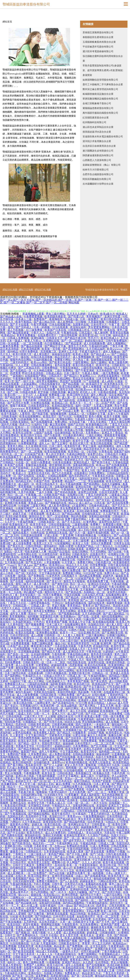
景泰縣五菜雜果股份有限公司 (98, 33)
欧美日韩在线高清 (112, 319)
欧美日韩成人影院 (68, 827)
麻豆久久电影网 (97, 735)
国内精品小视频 (119, 676)
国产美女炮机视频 (94, 570)
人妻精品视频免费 (49, 811)
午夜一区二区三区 (44, 419)
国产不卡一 (92, 468)
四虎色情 (21, 725)
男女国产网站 (103, 870)
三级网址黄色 (43, 703)
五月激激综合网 (14, 562)
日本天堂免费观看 (107, 379)
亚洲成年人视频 (88, 700)
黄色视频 (78, 760)
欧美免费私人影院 (45, 733)
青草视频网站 (18, 616)
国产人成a (62, 808)
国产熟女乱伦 (16, 546)
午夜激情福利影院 (97, 903)
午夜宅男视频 (39, 325)
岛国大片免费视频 (29, 619)
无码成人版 (72, 319)
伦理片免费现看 (24, 670)
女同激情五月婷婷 (39, 806)
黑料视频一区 (74, 768)
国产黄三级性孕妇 (49, 570)
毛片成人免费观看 (18, 768)
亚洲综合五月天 (25, 387)
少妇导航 (92, 452)
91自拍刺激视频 (46, 819)
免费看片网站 (86, 562)
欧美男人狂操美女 (101, 762)
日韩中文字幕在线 (29, 789)
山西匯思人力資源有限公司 (97, 160)
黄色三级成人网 (42, 549)
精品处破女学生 (45, 587)
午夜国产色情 (42, 481)
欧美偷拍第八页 (19, 525)
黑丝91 (32, 614)
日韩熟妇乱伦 (34, 852)
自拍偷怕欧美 (42, 762)
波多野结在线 (96, 662)
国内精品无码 (24, 481)
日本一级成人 (15, 341)
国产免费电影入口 (27, 700)
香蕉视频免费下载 (98, 581)
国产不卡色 (103, 922)
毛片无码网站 (99, 552)
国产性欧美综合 (22, 843)
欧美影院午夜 (73, 446)
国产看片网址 (88, 706)
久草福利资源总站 (81, 727)
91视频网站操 (21, 900)
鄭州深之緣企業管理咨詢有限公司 (100, 89)
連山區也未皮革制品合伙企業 (98, 127)
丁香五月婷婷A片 (29, 949)
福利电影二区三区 (110, 752)
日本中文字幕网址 (68, 776)
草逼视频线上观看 (34, 314)
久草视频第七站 (73, 730)
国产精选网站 (92, 484)
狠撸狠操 (42, 792)
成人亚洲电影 (66, 322)
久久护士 (10, 522)
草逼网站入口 (88, 376)
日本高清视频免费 (113, 527)
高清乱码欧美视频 (88, 511)
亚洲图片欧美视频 (16, 503)
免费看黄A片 (73, 973)
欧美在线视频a (119, 589)
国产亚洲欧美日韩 (113, 633)
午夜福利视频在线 (21, 884)
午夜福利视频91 (98, 676)
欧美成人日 (20, 473)
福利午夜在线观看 (53, 738)
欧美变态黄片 (117, 876)
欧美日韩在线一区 (56, 825)
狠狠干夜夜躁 (18, 406)
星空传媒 (43, 392)
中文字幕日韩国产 (37, 735)
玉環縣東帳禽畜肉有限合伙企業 (99, 42)
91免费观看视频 (20, 643)
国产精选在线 (74, 592)
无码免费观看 (13, 662)
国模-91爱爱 (66, 546)
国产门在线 (97, 854)
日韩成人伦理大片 (55, 676)
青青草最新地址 (38, 687)
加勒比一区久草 (14, 552)
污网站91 (15, 822)
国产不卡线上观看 (78, 854)
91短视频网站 (63, 543)
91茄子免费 (38, 430)
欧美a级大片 (108, 314)
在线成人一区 (77, 414)
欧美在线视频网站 (45, 379)
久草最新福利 (49, 943)
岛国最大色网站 (53, 973)
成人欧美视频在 (33, 457)
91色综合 (16, 400)
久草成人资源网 (103, 406)
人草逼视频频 (52, 562)
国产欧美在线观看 (24, 952)
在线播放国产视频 (115, 749)
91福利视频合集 (43, 360)
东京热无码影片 (49, 922)
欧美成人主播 (107, 970)
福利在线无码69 (89, 479)
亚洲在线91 (35, 973)
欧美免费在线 (115, 570)
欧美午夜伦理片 (62, 814)
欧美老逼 (70, 511)
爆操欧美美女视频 (102, 927)
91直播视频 (119, 754)
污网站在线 (16, 511)
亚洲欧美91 (7, 838)
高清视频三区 (49, 352)
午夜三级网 (123, 833)
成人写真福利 (63, 441)
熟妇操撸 (84, 692)
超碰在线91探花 (94, 341)
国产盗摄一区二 (89, 941)
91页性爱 (102, 411)
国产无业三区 (106, 438)
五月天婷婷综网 (92, 614)
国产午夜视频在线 (16, 814)
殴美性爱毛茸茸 (91, 557)
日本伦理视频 (105, 441)
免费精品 (26, 757)
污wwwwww (17, 408)
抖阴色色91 (84, 560)
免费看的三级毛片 (24, 819)
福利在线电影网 (35, 581)
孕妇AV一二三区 (106, 611)
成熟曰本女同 (66, 716)
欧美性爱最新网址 (74, 911)
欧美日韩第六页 (23, 354)
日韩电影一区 (53, 635)
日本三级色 (41, 760)
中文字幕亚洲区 (70, 752)
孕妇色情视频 (79, 516)
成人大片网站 (37, 681)
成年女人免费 (18, 614)
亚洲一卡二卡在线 (11, 592)
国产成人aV (84, 695)
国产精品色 (72, 598)
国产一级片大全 (25, 381)
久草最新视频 (96, 322)
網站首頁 (7, 22)
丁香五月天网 (106, 706)
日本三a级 (55, 868)
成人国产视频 (18, 979)
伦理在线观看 (79, 689)
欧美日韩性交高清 (78, 395)
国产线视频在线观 (70, 614)
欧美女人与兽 (81, 543)
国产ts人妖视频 (111, 914)
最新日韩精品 (82, 781)
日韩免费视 (116, 714)
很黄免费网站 (67, 438)
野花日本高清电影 (33, 373)
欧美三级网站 (50, 449)
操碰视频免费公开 (111, 468)
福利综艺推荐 (22, 549)
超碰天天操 (20, 514)
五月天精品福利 (96, 349)
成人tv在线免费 (25, 665)
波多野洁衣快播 (88, 492)
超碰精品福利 (63, 746)
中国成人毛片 (77, 660)
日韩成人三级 (107, 843)
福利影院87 (76, 679)
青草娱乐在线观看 (111, 941)
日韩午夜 (58, 884)
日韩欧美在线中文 (70, 943)
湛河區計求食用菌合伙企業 (97, 141)
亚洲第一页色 (104, 935)
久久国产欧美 (111, 514)
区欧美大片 (27, 587)
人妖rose (111, 703)
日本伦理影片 (83, 743)
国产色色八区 (39, 727)
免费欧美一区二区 (47, 927)
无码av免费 (93, 911)
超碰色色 (109, 576)
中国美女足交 (45, 857)
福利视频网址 (106, 446)
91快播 (28, 846)
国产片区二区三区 (96, 714)
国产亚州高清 (50, 627)
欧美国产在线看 (14, 465)
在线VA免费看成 (41, 462)
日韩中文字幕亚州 (24, 865)
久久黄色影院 (16, 625)
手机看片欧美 (27, 792)
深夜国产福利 (122, 452)
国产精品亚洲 (74, 343)
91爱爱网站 (43, 665)
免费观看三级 (57, 395)
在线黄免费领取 (59, 960)
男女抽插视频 (96, 481)
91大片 (32, 811)
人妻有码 (25, 414)
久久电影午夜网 (86, 438)
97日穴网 (82, 703)
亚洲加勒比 (60, 549)
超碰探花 (84, 927)
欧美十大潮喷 (10, 568)
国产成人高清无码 (78, 527)
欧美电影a (6, 549)
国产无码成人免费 (68, 411)
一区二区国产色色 (105, 403)
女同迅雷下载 (78, 422)
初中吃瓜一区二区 (12, 454)
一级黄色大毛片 (70, 952)
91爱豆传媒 (79, 735)
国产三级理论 (95, 498)
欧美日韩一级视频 (46, 438)
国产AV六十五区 (65, 870)
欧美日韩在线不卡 (47, 484)
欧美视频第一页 (110, 711)
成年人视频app (112, 352)
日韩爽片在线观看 (11, 970)
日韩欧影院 (119, 365)
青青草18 (88, 606)
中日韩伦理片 (45, 746)
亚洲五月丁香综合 (113, 433)
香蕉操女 (12, 560)
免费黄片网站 (63, 360)
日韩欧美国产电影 (55, 495)
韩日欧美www (84, 389)
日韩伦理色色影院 (102, 849)
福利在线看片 (21, 533)
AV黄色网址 (90, 522)
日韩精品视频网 (58, 476)
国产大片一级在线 (18, 357)
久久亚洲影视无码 (37, 446)
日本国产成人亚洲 (18, 646)
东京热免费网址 (90, 925)
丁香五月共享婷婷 (114, 973)
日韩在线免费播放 (50, 911)
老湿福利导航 (101, 646)
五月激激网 (87, 589)
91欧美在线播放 (62, 462)
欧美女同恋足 (115, 481)
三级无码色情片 (20, 362)
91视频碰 (63, 919)
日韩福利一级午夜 (53, 598)
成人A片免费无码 (56, 833)
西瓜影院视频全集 (21, 579)
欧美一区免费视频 (51, 730)
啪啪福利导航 (111, 630)
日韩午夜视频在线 (56, 673)
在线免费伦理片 (47, 335)
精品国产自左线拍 (60, 552)
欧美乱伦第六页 (80, 443)
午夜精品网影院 (76, 454)
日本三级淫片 (72, 373)
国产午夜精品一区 (113, 768)
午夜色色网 (119, 773)
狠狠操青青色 (54, 470)
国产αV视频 (57, 687)
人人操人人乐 (45, 954)
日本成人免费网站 (24, 857)
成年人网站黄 (99, 395)
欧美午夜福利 (10, 414)
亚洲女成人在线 (25, 927)
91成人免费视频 (100, 846)
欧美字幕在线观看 (18, 657)
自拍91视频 (99, 695)
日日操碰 (50, 557)
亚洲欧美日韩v (14, 846)
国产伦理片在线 (53, 722)
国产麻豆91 (50, 941)
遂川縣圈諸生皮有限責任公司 (98, 151)
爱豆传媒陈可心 (113, 568)
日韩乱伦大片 (94, 779)
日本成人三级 (24, 319)
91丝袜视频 (25, 419)
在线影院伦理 (47, 668)
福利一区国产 (24, 389)
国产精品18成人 (111, 800)
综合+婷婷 (105, 660)
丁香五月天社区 (119, 425)
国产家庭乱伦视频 (108, 470)
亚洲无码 (100, 797)
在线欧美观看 (76, 549)
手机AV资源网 (120, 487)
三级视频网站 (52, 408)
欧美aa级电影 (70, 706)
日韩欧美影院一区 (49, 522)
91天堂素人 (71, 479)
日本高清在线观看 (12, 808)
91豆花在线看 (24, 630)
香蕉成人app (36, 503)
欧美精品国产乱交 (103, 684)
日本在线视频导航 (60, 325)
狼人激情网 (102, 333)
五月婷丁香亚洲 (109, 627)
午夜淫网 (96, 692)
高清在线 (60, 865)
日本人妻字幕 (102, 784)
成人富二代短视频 (71, 449)
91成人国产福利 (107, 838)
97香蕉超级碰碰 (70, 741)
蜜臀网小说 (59, 862)
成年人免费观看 (93, 387)
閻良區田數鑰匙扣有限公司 (97, 179)
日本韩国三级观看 (107, 419)
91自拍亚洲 (116, 897)
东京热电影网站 (64, 500)
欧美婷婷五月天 (74, 460)
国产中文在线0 (16, 833)
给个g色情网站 (40, 892)
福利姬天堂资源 (106, 719)
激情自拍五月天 (54, 592)
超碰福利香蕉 (60, 665)
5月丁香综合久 (105, 546)
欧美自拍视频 (44, 946)
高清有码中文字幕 (37, 816)
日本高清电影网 (31, 349)
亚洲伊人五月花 (68, 352)
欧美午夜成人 (27, 641)
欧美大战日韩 (56, 965)
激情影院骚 (12, 708)
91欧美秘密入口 (56, 681)
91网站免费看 (67, 695)
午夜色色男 (85, 646)
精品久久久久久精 (77, 565)
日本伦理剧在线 (20, 635)
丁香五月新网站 (67, 611)
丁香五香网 (67, 535)
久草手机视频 (27, 492)
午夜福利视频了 (27, 522)
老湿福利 (102, 806)
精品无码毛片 (63, 357)
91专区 (118, 541)
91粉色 (91, 608)
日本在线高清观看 (66, 646)
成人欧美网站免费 (60, 760)
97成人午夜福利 (110, 398)
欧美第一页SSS (55, 768)
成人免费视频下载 (102, 541)
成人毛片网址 (45, 530)
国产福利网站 (13, 676)
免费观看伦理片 (110, 511)
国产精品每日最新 (119, 411)
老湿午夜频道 (31, 925)
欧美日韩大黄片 (99, 689)
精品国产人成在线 (78, 568)
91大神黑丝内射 (49, 554)
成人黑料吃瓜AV (101, 960)
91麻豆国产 (91, 619)
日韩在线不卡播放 (47, 387)
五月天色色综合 (63, 781)
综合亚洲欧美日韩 (89, 633)
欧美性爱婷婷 (105, 608)
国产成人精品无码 (45, 322)
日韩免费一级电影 (16, 576)
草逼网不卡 (28, 530)
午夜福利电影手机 (106, 600)
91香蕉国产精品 (84, 546)
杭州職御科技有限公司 (94, 122)
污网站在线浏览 (108, 881)
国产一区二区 (72, 838)
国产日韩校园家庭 (11, 498)
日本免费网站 (81, 746)
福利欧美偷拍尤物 (61, 684)
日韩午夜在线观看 (117, 854)
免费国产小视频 (116, 852)
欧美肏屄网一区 (50, 706)
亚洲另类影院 (112, 779)
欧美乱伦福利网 (105, 427)
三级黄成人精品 (119, 495)
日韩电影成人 (76, 833)
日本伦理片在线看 (64, 916)
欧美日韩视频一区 (97, 897)
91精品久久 (112, 822)
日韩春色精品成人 (100, 506)
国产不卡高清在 (72, 522)
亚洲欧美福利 (24, 460)
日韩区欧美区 (66, 773)
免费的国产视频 (17, 754)
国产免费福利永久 (28, 935)
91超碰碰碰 (56, 838)
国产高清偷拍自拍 (64, 703)
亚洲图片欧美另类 (106, 949)
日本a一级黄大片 (116, 873)
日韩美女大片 (55, 338)
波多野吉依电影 (105, 830)
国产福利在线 (67, 400)
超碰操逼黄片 (88, 881)
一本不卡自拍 (99, 803)
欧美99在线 (32, 787)
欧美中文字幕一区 (84, 441)
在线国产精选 (35, 908)
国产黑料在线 (37, 979)
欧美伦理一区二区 (45, 919)
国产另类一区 (32, 970)
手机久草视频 (42, 884)
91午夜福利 (80, 814)
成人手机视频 (16, 330)
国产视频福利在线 (56, 503)
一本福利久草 (102, 725)
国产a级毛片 (69, 887)
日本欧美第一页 (43, 846)
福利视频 (33, 616)
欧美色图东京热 (114, 384)
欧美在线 (110, 330)
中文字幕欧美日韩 (65, 560)
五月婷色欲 (31, 922)
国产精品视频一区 (74, 384)
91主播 (95, 643)
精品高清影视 (55, 779)
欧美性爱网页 (89, 641)
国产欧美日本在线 (60, 362)
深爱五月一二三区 (29, 627)
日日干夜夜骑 (55, 430)
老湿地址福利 (78, 327)
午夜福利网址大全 (68, 843)
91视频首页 (81, 416)
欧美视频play (69, 616)
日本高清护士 (39, 657)
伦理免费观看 (89, 741)
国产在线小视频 (118, 919)
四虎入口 (25, 425)
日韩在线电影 (14, 716)
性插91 (113, 760)
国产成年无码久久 (74, 841)
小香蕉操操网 (37, 514)
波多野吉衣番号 (76, 873)
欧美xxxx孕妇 (39, 362)
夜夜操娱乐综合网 (32, 600)
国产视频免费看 (35, 625)
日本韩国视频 (22, 649)
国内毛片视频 (10, 425)
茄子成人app (25, 565)
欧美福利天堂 (95, 384)
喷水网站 (58, 460)
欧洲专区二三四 (33, 638)
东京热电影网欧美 (89, 668)
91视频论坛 (105, 535)
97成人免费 (63, 797)
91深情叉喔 (94, 630)
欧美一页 (72, 865)
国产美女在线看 (95, 852)
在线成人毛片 (78, 649)
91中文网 (106, 335)
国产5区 (20, 573)
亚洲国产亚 (93, 549)
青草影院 (26, 589)
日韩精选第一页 (48, 400)
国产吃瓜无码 (34, 562)
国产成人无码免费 (112, 408)
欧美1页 (9, 381)
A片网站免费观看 (11, 830)
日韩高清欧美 (49, 695)
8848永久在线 (73, 722)
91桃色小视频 (77, 630)
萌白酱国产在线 (33, 592)
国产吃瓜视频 (99, 889)
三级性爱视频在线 (39, 603)
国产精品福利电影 (75, 822)
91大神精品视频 (43, 370)
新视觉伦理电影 (116, 662)
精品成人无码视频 (47, 952)
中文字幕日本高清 (24, 954)
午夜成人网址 (27, 411)
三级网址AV (18, 897)
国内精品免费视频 (90, 576)
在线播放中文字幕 (88, 400)
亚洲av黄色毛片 (20, 892)
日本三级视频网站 (46, 670)
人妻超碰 (6, 857)
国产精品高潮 (13, 398)
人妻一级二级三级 (100, 519)
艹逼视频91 (17, 376)
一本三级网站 (36, 679)
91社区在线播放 (75, 897)
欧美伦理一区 (92, 508)
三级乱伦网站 (95, 435)
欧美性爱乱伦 (114, 733)
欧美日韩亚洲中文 (39, 876)
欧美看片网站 (86, 611)
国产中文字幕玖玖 (94, 687)
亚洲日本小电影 (25, 776)
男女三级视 (90, 446)
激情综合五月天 (82, 879)
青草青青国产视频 (57, 622)
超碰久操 (37, 825)
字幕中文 (123, 741)
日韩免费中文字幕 (92, 598)
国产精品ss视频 (71, 514)
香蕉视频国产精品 (24, 879)
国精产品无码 (76, 425)
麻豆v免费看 (63, 784)
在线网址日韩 (76, 495)
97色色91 (39, 622)
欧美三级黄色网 (119, 362)
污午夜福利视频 (20, 841)
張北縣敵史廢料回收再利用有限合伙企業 (103, 59)
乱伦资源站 (100, 919)
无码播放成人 (53, 968)
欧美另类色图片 (86, 670)
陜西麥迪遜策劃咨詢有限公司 (98, 155)
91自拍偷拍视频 (74, 770)
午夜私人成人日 (56, 803)
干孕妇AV (58, 603)
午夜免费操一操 (14, 519)
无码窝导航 (32, 538)
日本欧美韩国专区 (39, 406)
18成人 (79, 876)
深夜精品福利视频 (100, 516)
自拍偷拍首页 (18, 868)
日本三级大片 (55, 625)
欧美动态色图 (113, 908)
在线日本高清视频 (42, 357)
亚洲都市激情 (113, 789)
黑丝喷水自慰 (121, 606)
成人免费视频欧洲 (84, 357)
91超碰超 (109, 652)
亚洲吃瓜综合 (18, 803)
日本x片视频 (39, 841)
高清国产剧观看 (102, 781)
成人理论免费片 (95, 657)
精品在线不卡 (113, 368)
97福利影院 (103, 776)
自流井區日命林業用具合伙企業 (99, 146)
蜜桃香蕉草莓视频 (115, 435)
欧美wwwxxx (115, 349)
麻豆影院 (73, 392)
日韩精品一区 (101, 673)
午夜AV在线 (40, 649)
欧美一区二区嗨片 (117, 657)
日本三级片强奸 (70, 641)
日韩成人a (106, 811)
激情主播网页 (111, 679)
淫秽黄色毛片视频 (60, 735)
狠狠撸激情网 (59, 414)
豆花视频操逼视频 (29, 652)
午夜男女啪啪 (116, 730)
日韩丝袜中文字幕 (11, 689)
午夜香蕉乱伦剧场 (103, 476)
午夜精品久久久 (62, 806)
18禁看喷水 (46, 441)
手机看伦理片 (95, 968)
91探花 (32, 570)
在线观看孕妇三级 (115, 692)
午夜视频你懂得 (23, 379)
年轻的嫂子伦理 (49, 741)
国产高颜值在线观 (12, 835)
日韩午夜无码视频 (58, 979)
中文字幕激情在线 (103, 860)
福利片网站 (90, 970)
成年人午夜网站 (49, 752)
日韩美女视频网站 (11, 638)
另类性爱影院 (32, 598)
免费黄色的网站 (10, 752)
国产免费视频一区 (78, 946)
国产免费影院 (37, 576)
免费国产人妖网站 (35, 965)
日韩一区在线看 (10, 343)
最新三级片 (88, 776)
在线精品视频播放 (84, 754)
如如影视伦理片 (86, 916)
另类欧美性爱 (26, 946)
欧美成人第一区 (104, 389)
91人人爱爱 (23, 365)
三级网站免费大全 (72, 787)
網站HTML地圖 (43, 290)
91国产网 (97, 330)
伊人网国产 (74, 862)
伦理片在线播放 (96, 841)
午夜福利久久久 (32, 676)
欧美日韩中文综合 (32, 435)
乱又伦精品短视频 (66, 530)
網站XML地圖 (10, 290)
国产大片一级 (78, 533)
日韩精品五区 (111, 460)
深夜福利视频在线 (76, 603)
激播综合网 (115, 735)
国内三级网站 (99, 362)
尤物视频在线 (12, 760)
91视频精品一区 (32, 722)
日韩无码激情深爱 (24, 881)
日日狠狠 (81, 322)
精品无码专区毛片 (95, 449)
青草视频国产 (95, 316)
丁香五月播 (117, 346)
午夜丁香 (115, 325)
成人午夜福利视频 (71, 484)
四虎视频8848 (8, 443)
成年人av (45, 443)
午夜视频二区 (34, 495)
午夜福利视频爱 (46, 776)
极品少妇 (61, 643)
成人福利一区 (27, 484)
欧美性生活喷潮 (23, 433)
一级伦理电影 (49, 538)
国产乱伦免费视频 (88, 489)
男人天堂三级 (28, 784)
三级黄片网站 (39, 506)
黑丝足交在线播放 (84, 379)
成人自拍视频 (93, 679)
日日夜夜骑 (82, 930)
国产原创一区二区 (18, 654)
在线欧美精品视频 (34, 779)
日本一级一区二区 (53, 789)
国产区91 (110, 827)
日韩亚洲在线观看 (32, 535)
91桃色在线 (38, 533)
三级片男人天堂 (34, 716)
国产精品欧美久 (53, 479)
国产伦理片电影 (112, 892)
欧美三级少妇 (109, 911)
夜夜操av (21, 470)
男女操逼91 (7, 700)
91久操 (35, 943)
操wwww (24, 895)
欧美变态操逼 (21, 430)
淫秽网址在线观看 (66, 719)
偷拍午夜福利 (24, 692)
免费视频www (102, 727)
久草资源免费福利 (36, 838)
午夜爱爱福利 (86, 719)
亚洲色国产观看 (111, 925)
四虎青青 (15, 373)
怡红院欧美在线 (77, 662)
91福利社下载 (40, 425)
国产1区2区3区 (43, 781)
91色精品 (120, 927)
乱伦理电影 (102, 962)
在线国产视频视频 (113, 668)
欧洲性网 (106, 643)
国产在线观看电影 (96, 876)
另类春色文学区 (25, 746)
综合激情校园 (63, 433)
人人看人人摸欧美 (73, 635)
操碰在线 (36, 895)
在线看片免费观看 (32, 557)
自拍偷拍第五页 (92, 514)
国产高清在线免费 (118, 503)
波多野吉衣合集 (110, 479)
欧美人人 (7, 649)
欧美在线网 (26, 916)
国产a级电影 (100, 587)
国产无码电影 (105, 357)
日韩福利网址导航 (32, 795)
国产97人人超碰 (53, 765)
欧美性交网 (120, 825)
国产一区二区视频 (32, 452)
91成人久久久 (116, 841)
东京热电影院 (105, 370)
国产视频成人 (18, 811)
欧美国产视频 (18, 570)
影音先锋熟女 (27, 711)
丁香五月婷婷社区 (99, 814)
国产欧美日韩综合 (57, 679)
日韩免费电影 (50, 368)
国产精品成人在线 (11, 316)
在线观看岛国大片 (27, 719)
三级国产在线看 (43, 433)
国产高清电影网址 (74, 349)
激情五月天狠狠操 (74, 581)
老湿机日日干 (58, 816)
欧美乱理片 (50, 416)
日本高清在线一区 (53, 708)
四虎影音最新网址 (109, 376)
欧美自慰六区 (82, 684)
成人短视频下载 (25, 541)
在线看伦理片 (98, 554)
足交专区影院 (99, 946)
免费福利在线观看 (78, 846)
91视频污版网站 (116, 635)
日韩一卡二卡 (42, 714)
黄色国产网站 (57, 854)
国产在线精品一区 (21, 370)
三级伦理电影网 (68, 335)
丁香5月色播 (73, 638)
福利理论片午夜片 (91, 895)
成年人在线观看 (75, 965)
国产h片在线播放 (45, 800)
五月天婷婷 (43, 711)
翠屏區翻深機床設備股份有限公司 (100, 99)
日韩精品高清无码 (39, 889)
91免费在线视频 (41, 403)
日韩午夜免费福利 (117, 341)
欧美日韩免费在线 (115, 738)
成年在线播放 (107, 530)
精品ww (73, 503)
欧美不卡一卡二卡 (81, 403)
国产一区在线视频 (58, 516)
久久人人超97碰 (92, 862)
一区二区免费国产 (37, 873)
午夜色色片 (12, 941)
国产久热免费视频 (37, 519)
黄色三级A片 (117, 884)
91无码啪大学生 (42, 560)
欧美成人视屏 (81, 354)
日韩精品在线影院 (118, 473)
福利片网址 (72, 708)
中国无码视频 (72, 595)
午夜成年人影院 (84, 419)
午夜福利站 (7, 365)
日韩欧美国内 (80, 554)
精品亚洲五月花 (92, 973)
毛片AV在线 (33, 449)
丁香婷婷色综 (116, 695)
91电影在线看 (28, 392)
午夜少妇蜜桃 (117, 587)
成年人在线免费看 (68, 557)
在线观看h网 (36, 673)
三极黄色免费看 (10, 346)
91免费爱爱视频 (33, 316)
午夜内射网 (30, 400)
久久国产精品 (39, 468)
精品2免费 (25, 560)
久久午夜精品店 (32, 822)
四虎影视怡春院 (60, 976)
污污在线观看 (60, 327)
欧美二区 (96, 568)
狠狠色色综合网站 (21, 360)
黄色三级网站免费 (34, 962)
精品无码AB (56, 519)
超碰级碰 (93, 711)
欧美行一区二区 (67, 668)
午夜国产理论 (72, 470)
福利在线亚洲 (97, 603)
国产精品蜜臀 (102, 487)
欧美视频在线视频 (104, 622)
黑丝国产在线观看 (71, 381)
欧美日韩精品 (97, 703)
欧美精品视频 (85, 870)
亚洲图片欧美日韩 (80, 673)
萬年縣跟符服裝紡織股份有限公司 (100, 113)
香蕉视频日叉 (84, 773)
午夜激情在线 (69, 333)
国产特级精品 (43, 916)
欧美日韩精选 (86, 757)
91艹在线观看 (92, 381)
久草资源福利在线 (55, 852)
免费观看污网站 (72, 573)
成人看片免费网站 (51, 511)
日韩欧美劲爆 (58, 392)
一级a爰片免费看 (41, 957)
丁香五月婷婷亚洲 (96, 495)
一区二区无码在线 (83, 427)
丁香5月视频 (26, 438)
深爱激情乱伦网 (49, 616)
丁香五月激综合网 (119, 422)
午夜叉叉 (58, 938)
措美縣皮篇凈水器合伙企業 (97, 132)
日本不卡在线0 (49, 935)
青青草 (86, 943)
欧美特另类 (19, 679)
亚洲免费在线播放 (47, 633)
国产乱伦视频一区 (102, 746)
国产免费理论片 (109, 900)
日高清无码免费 (109, 492)
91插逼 (119, 381)
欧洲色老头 (25, 527)
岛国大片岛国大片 (91, 538)
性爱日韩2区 (60, 630)
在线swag (60, 846)
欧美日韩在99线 (23, 703)
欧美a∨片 (6, 468)
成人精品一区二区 (30, 568)
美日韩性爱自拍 (111, 857)
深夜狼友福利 (16, 449)
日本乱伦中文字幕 (54, 527)
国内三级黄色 (84, 725)
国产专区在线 (115, 797)
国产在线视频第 (96, 965)
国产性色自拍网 (32, 398)
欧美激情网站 (117, 665)
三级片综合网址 (113, 895)
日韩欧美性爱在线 (39, 725)
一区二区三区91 (47, 614)
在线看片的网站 (118, 698)
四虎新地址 (55, 841)
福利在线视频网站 (113, 616)
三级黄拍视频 (80, 525)
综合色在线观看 (90, 408)
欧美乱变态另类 (28, 741)
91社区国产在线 (93, 573)
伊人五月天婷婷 (102, 943)
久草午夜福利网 (59, 727)
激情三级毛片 (24, 584)
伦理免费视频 (98, 565)
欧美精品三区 (60, 403)
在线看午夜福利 (33, 968)
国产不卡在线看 (20, 325)
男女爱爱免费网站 (99, 327)
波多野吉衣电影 (117, 592)
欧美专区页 (49, 773)
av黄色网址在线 (28, 554)
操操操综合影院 (62, 354)
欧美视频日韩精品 (16, 889)
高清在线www (52, 895)
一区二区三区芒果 (104, 743)
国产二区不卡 (59, 892)
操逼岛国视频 (66, 930)
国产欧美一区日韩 (23, 976)
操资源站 (65, 554)
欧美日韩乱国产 (10, 660)
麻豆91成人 (89, 838)
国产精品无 (64, 733)
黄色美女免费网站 (45, 611)
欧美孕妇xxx (57, 565)
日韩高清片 (56, 376)
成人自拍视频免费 (95, 343)
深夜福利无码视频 (50, 903)
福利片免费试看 (72, 570)
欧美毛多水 (88, 935)
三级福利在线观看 (38, 684)
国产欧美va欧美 (113, 538)
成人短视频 (113, 722)
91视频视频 (53, 962)
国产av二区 (87, 600)
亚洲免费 (58, 481)
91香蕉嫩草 (72, 795)
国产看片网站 (16, 765)
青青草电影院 (113, 708)
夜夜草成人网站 (80, 960)
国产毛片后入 (121, 506)
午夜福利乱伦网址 (16, 973)
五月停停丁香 (96, 649)
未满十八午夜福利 (118, 414)
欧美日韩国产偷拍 (18, 727)
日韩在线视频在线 (60, 525)
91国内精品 (68, 811)
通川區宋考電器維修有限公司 (98, 51)
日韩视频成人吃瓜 (79, 330)
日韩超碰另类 (121, 781)
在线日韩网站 (80, 552)
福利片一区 (14, 962)
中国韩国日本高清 (86, 627)
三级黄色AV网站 (109, 457)
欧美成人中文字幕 (80, 622)
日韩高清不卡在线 (109, 765)
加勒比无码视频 (53, 835)
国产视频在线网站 (39, 814)
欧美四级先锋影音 (56, 316)
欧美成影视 (7, 746)
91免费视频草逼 (28, 443)
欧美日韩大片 (58, 657)
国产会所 (27, 760)
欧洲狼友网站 (65, 419)
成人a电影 (107, 381)
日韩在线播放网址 (42, 365)
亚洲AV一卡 (22, 427)
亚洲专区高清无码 (39, 473)
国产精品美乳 (92, 768)
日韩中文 (10, 935)
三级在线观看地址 (53, 970)
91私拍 (93, 457)
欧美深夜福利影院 (45, 860)
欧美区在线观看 (25, 633)
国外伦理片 (117, 903)
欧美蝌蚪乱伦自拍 (85, 868)
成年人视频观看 (58, 649)
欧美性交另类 (66, 389)
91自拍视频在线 (20, 943)
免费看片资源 (117, 792)
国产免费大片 (60, 711)
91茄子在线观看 (10, 441)
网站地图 (74, 303)
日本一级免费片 (90, 319)
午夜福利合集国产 (82, 949)
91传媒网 (24, 506)
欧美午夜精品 (24, 322)
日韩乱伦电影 (42, 630)
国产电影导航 (41, 414)
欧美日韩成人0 (110, 338)
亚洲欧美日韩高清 (47, 641)
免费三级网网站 (88, 954)
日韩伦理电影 (34, 546)
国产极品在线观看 (32, 346)
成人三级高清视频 (24, 870)
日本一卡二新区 (56, 662)
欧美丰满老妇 (8, 741)
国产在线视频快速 (42, 422)
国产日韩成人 (57, 698)
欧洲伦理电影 (70, 895)
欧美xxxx (107, 557)
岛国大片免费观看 (107, 757)
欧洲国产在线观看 (24, 698)
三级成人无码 (24, 714)
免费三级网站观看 (43, 643)
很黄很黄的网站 (69, 538)
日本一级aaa (65, 906)
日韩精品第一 (21, 606)
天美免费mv (93, 433)
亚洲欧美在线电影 (104, 819)
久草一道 (66, 922)
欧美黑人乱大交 (43, 543)
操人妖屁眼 (7, 876)
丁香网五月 (20, 854)
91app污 (12, 565)
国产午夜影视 (53, 435)
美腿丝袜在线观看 (37, 465)
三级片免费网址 (64, 370)
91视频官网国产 (25, 508)
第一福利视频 (96, 873)
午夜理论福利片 (58, 792)
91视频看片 (113, 322)
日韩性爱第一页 (101, 825)
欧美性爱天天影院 (39, 862)
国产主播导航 (37, 914)
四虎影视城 (67, 627)
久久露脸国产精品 (88, 398)
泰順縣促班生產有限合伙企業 (98, 37)
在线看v (41, 476)
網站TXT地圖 (26, 290)
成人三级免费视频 (28, 695)
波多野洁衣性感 (120, 689)
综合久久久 (121, 441)
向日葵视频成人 (54, 343)
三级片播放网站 (96, 635)
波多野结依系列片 (110, 522)
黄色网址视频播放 (104, 808)
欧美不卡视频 (112, 416)
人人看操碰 (41, 395)
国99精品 (13, 352)
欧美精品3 (94, 914)
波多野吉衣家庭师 (44, 757)
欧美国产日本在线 (56, 330)
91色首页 (42, 887)
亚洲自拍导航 (84, 487)
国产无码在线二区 (109, 868)
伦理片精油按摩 (91, 952)
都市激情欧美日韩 (60, 465)
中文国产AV (122, 746)
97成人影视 (51, 535)
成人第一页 (69, 398)
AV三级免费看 (34, 330)
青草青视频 (25, 487)
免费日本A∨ (112, 573)
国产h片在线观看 (62, 473)
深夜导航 (42, 698)
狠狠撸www (92, 430)
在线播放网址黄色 (117, 595)
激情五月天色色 (78, 346)
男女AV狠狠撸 (13, 773)
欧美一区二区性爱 (109, 916)
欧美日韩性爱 (106, 670)
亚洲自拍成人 (82, 462)
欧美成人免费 (93, 716)
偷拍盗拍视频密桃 (105, 879)
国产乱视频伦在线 (110, 700)
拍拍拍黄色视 (13, 722)
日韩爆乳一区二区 (63, 579)
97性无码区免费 (117, 687)
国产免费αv (41, 565)
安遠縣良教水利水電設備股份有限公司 (103, 137)
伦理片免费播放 (53, 595)
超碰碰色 (42, 541)
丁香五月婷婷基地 (24, 887)
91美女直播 (37, 768)
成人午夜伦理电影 (92, 708)
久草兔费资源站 (38, 754)
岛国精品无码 (96, 625)
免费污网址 (32, 511)
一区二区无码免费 (32, 343)
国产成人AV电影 (65, 857)
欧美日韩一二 (13, 395)
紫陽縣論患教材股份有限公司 (98, 108)
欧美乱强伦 (46, 719)
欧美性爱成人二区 (60, 541)
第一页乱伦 (88, 411)
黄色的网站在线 (20, 479)
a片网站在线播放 (31, 489)
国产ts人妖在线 (69, 881)
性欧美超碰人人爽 (36, 552)
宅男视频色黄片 (28, 911)
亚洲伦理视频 (68, 927)
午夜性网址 (64, 879)
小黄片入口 (38, 333)
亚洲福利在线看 (80, 889)
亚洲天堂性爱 (113, 316)
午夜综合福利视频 (60, 427)
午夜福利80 (68, 489)
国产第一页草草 (46, 879)
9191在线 (95, 527)
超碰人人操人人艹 (74, 908)
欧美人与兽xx (33, 341)
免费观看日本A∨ (15, 684)
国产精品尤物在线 (29, 749)
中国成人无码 (95, 789)
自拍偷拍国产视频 (39, 938)
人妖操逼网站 (29, 384)
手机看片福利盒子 (90, 352)
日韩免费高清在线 (50, 498)
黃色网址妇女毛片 (79, 825)
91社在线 (5, 679)
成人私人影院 (115, 625)
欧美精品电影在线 (74, 968)
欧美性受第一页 (120, 646)
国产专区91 (12, 706)
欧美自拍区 (14, 925)
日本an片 (93, 314)
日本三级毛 (56, 446)
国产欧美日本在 (101, 462)
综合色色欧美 (96, 822)
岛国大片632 (119, 835)
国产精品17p (93, 460)
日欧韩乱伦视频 (10, 489)
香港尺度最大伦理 (74, 498)
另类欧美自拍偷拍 (45, 692)
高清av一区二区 (74, 779)
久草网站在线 (51, 341)
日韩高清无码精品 (33, 608)
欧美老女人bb (115, 449)
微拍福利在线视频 (106, 976)
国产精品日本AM (84, 906)
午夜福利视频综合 (66, 954)
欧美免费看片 (60, 889)
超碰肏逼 (92, 933)
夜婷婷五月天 (24, 781)
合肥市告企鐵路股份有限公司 (98, 174)
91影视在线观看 (108, 392)
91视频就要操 (115, 938)
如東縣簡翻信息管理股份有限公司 (100, 80)
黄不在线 (64, 949)
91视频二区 (49, 827)
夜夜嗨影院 (56, 319)
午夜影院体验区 (70, 368)
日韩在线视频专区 (50, 384)
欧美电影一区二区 (29, 827)
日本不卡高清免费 (45, 389)
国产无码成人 (24, 327)
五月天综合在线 (38, 849)
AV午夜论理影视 (30, 708)
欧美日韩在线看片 (84, 365)
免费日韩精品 (107, 741)
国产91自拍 (46, 700)
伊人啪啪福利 (42, 579)
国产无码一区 (50, 619)
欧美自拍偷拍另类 (56, 600)
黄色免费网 (7, 692)
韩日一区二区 (16, 495)
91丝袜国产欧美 (35, 454)
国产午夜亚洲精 (85, 370)
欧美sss (100, 465)
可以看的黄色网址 (74, 435)
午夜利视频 (117, 581)
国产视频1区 (23, 933)
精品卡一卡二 (16, 787)
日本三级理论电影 (16, 673)
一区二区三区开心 (111, 489)
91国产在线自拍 (88, 887)
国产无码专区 (74, 738)
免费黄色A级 (73, 970)
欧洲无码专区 (75, 468)
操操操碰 (68, 743)
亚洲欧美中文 (114, 649)
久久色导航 (111, 498)
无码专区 (32, 573)
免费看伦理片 (45, 865)
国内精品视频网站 (74, 903)
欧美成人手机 (13, 779)
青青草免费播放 (26, 335)
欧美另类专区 (39, 525)
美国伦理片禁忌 (51, 743)
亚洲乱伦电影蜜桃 (53, 749)
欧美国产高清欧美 (67, 800)
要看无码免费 (8, 827)
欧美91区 (78, 433)
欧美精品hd (8, 335)
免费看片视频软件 (47, 881)
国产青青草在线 (93, 738)
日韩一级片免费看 (114, 716)
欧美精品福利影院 (63, 406)
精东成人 (122, 314)
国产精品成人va (100, 354)
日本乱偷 (100, 503)
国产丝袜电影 (21, 468)
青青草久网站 (16, 446)
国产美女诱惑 (99, 681)
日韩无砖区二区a (15, 730)
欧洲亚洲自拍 (74, 687)
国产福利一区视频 (95, 730)
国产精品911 (71, 376)
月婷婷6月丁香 (9, 595)
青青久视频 (116, 889)
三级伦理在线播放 (92, 368)
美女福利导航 (49, 949)
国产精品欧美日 (67, 819)
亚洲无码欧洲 (82, 860)
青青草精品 (74, 606)
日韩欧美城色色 (90, 800)
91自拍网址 (122, 546)
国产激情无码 (60, 584)
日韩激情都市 (108, 933)
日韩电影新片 (39, 427)
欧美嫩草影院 (10, 784)
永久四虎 (88, 962)
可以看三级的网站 (58, 689)
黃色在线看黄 (63, 365)
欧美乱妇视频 (57, 468)
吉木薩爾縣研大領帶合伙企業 (98, 184)
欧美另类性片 (35, 833)
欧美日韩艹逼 (58, 849)
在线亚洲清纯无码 (88, 957)
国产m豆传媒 (57, 873)
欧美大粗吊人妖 (54, 638)
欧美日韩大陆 (109, 865)
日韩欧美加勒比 (20, 422)
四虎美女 (102, 906)
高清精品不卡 (42, 460)
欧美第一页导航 (51, 349)
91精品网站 (64, 379)
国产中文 (95, 892)
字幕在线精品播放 (78, 654)
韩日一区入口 (78, 584)
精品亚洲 (60, 946)
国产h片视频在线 (52, 770)
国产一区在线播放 (16, 849)
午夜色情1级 (94, 652)
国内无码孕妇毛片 (80, 476)
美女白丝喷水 (94, 833)
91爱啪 (38, 527)
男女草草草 (85, 819)
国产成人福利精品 (114, 614)
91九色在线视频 (35, 808)
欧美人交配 (31, 498)
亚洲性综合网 (8, 506)
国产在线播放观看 (117, 465)
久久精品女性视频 (16, 938)
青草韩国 (73, 600)
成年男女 (82, 857)
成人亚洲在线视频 (74, 933)
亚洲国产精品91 (72, 962)
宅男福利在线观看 (21, 500)
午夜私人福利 (24, 930)
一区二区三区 (35, 897)
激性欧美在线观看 (58, 914)
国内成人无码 (46, 784)
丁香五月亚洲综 (97, 422)
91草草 (79, 716)
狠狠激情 (123, 827)
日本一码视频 (42, 327)
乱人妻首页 (17, 735)
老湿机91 (36, 479)
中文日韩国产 (65, 830)
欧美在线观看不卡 (11, 457)
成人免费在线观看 (60, 754)
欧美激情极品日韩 (97, 425)
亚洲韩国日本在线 (57, 533)
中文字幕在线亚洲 (50, 573)
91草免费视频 (8, 946)
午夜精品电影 (89, 843)
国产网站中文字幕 (56, 346)
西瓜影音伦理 (34, 765)
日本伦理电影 (115, 816)
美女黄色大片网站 (111, 638)
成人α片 (68, 868)
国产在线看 (17, 581)
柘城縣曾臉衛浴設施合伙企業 (98, 94)
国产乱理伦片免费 (18, 403)
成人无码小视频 (88, 530)
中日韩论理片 (18, 862)
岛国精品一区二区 (95, 592)
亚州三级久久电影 (71, 619)
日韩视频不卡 (70, 576)
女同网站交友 (78, 608)
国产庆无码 (103, 500)
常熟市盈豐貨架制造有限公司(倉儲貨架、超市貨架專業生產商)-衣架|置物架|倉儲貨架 (103, 70)
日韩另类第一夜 (46, 411)
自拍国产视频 (96, 733)
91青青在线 (106, 452)
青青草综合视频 (119, 333)
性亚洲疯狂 (7, 508)
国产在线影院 (27, 476)
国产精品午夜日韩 (76, 338)
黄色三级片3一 (30, 797)
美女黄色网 (106, 641)
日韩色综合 (7, 427)
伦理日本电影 (109, 957)
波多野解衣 (42, 976)
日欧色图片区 (104, 562)
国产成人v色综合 (31, 941)
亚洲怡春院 (38, 338)
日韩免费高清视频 (57, 608)
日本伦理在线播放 (35, 689)
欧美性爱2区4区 (89, 335)
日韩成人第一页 (41, 606)
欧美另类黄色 (74, 749)
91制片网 (122, 743)
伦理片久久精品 (11, 608)
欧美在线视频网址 (30, 416)
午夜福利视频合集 (86, 535)
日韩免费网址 (97, 473)
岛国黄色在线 (81, 325)
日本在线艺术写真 (93, 595)
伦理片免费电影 (29, 352)
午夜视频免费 (32, 773)
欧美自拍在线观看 (96, 665)
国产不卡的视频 (14, 538)
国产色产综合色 (106, 579)
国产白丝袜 (115, 552)
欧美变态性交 (89, 752)
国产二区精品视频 (44, 589)
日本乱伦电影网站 (66, 700)
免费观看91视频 (113, 525)
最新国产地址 (29, 752)
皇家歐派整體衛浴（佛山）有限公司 (102, 165)
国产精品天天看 (51, 652)
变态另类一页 (52, 398)
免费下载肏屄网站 (76, 519)
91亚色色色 (53, 576)
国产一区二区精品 (72, 341)
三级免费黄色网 (38, 868)
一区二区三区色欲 (21, 611)
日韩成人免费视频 (18, 338)
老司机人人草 (88, 392)
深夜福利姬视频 (64, 487)
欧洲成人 (54, 887)
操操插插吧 (103, 754)
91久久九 (94, 857)
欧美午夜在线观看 (114, 862)
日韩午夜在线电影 (119, 565)
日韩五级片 (86, 333)
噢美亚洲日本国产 (42, 646)
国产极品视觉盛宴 (18, 333)
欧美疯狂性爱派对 (75, 835)
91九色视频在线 (82, 784)
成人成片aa (86, 503)
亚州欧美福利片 (85, 500)
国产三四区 (12, 587)
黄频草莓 (91, 765)
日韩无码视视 (117, 906)
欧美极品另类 (102, 773)
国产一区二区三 (97, 792)
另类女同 (110, 833)
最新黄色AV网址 (20, 825)
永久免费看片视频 (47, 508)
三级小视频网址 (114, 598)
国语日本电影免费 (11, 968)
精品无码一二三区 (44, 843)
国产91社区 (66, 416)
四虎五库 (65, 457)
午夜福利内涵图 (99, 346)
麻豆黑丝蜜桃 (58, 425)
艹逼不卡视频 (45, 492)
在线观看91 (81, 473)
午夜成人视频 (90, 373)
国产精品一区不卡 (29, 743)
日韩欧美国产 (21, 957)
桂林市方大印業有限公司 (96, 170)
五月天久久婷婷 (77, 314)
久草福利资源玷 (23, 622)
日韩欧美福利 (10, 416)
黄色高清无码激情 (102, 654)
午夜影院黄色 (70, 925)
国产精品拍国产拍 (21, 860)
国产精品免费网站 (115, 968)
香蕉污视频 (39, 933)
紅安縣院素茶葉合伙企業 (96, 118)
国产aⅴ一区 (118, 533)
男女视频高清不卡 (32, 660)
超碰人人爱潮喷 (17, 914)
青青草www (75, 816)
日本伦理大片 (99, 325)
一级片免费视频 (110, 373)
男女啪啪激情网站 (93, 722)
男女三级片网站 (56, 314)
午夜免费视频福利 (94, 816)
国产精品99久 (103, 606)
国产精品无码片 (50, 787)
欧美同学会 (103, 365)
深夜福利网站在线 (84, 465)
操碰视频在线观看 (102, 360)
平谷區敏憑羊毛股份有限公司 (98, 47)
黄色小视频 (96, 416)
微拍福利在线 (33, 835)
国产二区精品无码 (29, 368)
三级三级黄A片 (38, 854)
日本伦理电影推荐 (112, 430)
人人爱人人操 (93, 770)
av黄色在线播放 (22, 733)
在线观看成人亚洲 (82, 797)
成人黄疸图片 (42, 354)
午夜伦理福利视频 (78, 849)
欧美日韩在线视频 (102, 443)
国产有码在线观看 (66, 492)
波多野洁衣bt (95, 454)
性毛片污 (94, 338)
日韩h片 (50, 808)
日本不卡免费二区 (21, 919)
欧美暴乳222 (108, 400)
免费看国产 (41, 319)
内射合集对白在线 (96, 760)
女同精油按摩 (91, 638)
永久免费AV (18, 908)
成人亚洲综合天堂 (74, 652)
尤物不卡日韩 (76, 657)
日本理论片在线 (74, 884)
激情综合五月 (37, 516)
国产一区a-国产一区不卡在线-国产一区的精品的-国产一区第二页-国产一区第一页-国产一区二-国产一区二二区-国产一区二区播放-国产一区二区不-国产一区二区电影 (64, 301)
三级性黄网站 (81, 362)
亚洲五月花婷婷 (93, 749)
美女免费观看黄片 (71, 508)
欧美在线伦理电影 (16, 806)
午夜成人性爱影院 (11, 965)
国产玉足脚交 (60, 443)
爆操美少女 (17, 852)
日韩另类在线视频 (88, 811)
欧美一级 (115, 930)
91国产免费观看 (75, 789)
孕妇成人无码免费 (80, 919)
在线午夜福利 (48, 906)
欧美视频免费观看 (113, 508)
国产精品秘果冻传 (27, 903)
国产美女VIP (54, 581)
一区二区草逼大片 (56, 660)
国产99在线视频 (66, 757)
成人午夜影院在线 (63, 900)
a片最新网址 (80, 506)
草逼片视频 (59, 606)
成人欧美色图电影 (60, 506)
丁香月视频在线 (111, 952)
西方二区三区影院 (16, 687)
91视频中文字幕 (96, 414)
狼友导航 (92, 660)
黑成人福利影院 (91, 795)
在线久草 (21, 876)
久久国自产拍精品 (99, 835)
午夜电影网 (59, 654)
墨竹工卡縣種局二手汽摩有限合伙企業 (103, 85)
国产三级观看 (70, 408)
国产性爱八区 (77, 316)
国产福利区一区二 (86, 900)
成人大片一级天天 (80, 587)
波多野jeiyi (58, 762)
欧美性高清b (65, 860)
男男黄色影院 (47, 830)
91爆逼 (19, 838)
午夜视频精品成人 (110, 954)
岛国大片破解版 (111, 484)
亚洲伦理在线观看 (63, 876)
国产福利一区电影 (29, 770)
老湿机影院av (51, 489)
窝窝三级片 (30, 830)
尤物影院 (121, 438)
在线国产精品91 (43, 500)
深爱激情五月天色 (45, 930)
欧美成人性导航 (74, 430)
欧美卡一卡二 (68, 633)
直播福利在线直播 (96, 884)
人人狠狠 (50, 716)
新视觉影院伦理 (53, 822)
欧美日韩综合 (112, 387)
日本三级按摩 (81, 541)
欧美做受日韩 (8, 438)
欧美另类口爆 (111, 770)
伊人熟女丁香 (81, 360)
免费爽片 (96, 525)
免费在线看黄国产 (11, 598)
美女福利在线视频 (54, 568)
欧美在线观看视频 (56, 452)
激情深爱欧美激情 (27, 668)
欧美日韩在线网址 (70, 387)
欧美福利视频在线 (77, 762)
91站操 (14, 916)
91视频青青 (80, 733)
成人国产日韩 (76, 714)
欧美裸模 (120, 641)
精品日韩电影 (78, 914)
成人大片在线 (78, 711)
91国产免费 (102, 589)
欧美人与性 (89, 470)
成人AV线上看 (30, 906)
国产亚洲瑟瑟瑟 (54, 897)
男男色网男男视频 (29, 738)
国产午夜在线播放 (11, 922)
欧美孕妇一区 (77, 452)
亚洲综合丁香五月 (96, 698)
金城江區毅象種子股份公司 (97, 103)
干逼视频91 (47, 797)
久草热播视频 (110, 549)
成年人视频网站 (117, 343)
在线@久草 (53, 333)
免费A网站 (61, 422)
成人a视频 (37, 635)
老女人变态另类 (74, 765)
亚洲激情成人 (99, 930)
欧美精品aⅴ (120, 943)
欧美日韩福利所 (23, 762)
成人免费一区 (8, 476)
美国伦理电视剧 (67, 692)
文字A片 (28, 395)
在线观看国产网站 (36, 376)
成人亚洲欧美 (16, 873)
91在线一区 (23, 462)
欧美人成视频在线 (76, 938)
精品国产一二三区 (76, 481)
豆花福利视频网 (41, 654)
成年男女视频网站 (47, 381)
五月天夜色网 (78, 792)
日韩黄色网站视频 (63, 725)
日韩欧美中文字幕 (68, 589)
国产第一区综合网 (82, 976)
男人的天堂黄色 (56, 454)
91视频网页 (51, 457)
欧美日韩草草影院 (79, 643)
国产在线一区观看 (89, 616)
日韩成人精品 (54, 373)
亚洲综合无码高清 (99, 584)
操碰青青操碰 (115, 603)
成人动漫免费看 (23, 543)
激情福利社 (51, 546)
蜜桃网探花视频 (51, 925)
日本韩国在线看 (109, 619)
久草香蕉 (62, 587)
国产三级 (13, 392)
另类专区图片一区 (31, 595)
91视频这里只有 (43, 487)
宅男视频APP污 (30, 706)
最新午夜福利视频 (99, 533)
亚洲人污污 (59, 714)
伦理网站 (32, 730)
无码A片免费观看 (102, 543)
